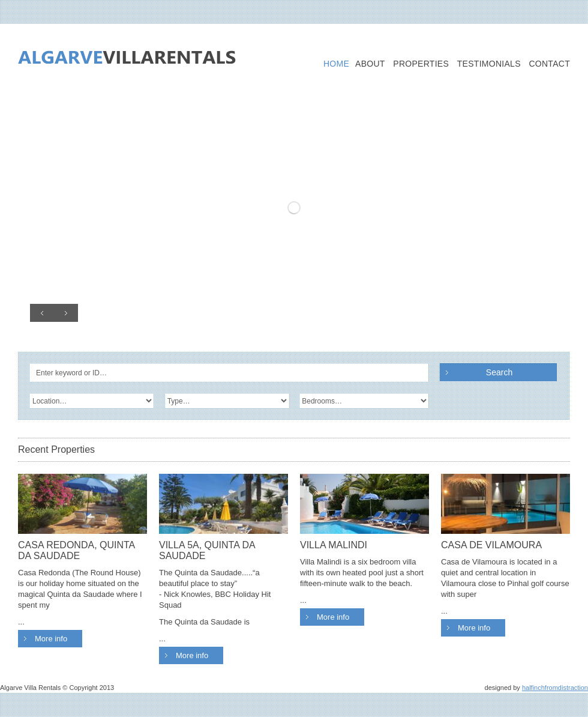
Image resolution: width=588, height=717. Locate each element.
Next (66, 313)
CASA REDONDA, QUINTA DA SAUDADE (76, 550)
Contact (549, 64)
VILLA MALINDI (334, 545)
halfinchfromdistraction (555, 688)
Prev (42, 313)
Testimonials (489, 64)
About (370, 64)
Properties (421, 64)
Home (336, 64)
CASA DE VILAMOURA (491, 545)
